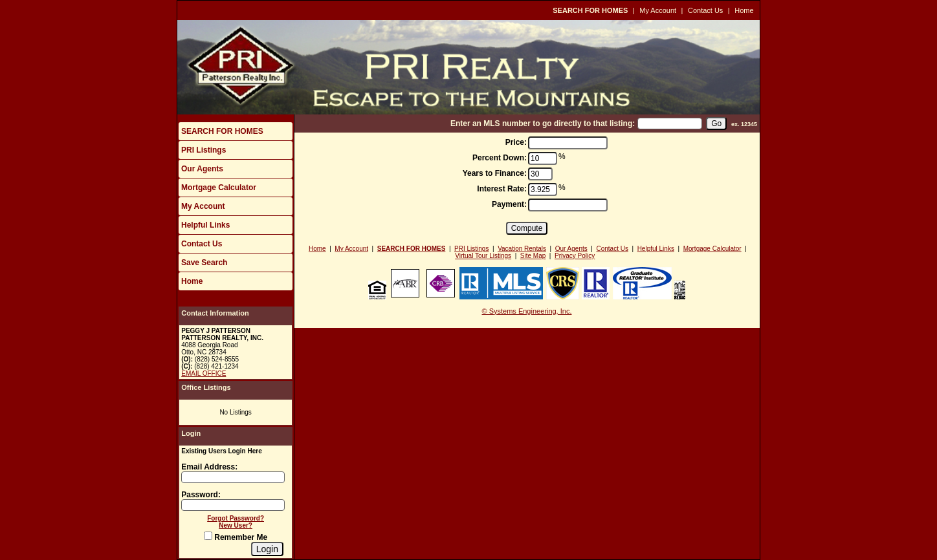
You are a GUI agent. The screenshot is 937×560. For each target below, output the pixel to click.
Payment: (509, 204)
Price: (516, 142)
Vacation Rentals (522, 249)
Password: (201, 495)
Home (744, 10)
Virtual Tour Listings (483, 256)
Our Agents (202, 169)
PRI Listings (204, 150)
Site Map (533, 256)
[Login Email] (233, 477)
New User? (236, 525)
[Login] (267, 549)
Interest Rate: (502, 189)
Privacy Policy (575, 256)
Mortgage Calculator (219, 188)
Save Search (204, 263)
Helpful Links (205, 225)
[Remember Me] (208, 536)
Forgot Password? (236, 518)
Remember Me (236, 537)
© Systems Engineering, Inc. (527, 311)
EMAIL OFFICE (204, 373)
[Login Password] (233, 505)
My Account (658, 10)
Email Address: (209, 467)
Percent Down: (500, 158)
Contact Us (705, 10)
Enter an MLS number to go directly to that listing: (543, 124)
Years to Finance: (495, 173)
